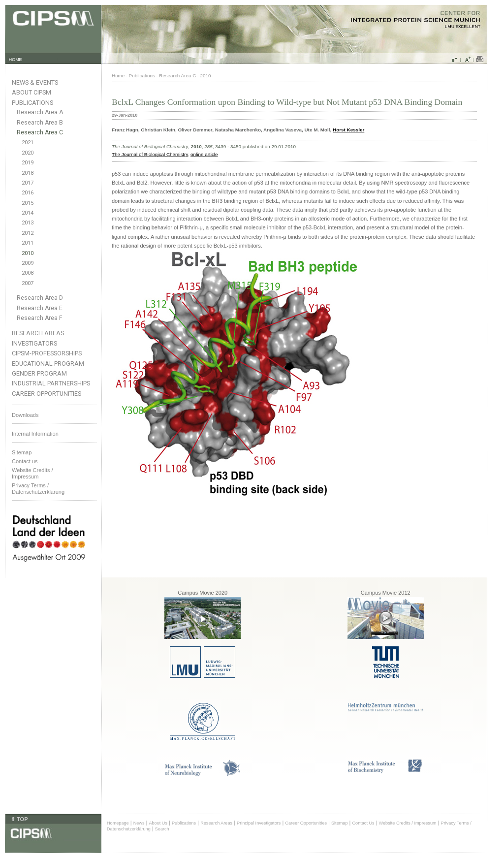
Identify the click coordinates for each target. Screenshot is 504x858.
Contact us (25, 461)
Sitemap (22, 452)
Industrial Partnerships (51, 383)
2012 (28, 233)
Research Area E (40, 308)
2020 (28, 153)
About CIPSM (31, 92)
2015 (28, 203)
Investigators (34, 343)
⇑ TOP (19, 819)
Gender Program (39, 373)
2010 (28, 253)
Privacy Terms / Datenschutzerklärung (38, 489)
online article (204, 154)
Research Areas (38, 333)
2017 (28, 183)
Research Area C (40, 132)
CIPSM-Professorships (47, 353)
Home (118, 76)
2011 (28, 243)
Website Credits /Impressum (32, 473)
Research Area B (40, 123)
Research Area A (40, 112)
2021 (28, 143)
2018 (28, 173)
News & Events (35, 82)
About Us (158, 823)
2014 (28, 213)
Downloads (25, 415)
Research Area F (40, 318)
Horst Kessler (348, 130)
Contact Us (363, 823)
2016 (28, 193)
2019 (28, 163)
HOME (16, 60)
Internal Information (35, 434)
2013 (28, 223)
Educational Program (48, 364)
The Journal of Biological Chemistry (150, 154)
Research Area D (40, 298)
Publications (32, 103)
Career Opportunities (47, 394)
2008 (28, 273)
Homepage (118, 823)
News (139, 823)
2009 (28, 263)
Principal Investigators (259, 823)
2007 (28, 283)
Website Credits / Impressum (408, 823)
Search (162, 829)
